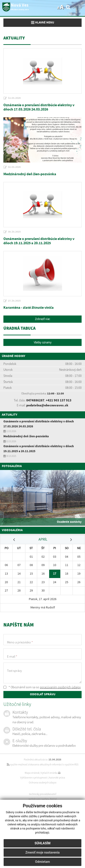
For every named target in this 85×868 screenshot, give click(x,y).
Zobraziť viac (42, 319)
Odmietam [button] (42, 862)
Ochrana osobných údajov (43, 783)
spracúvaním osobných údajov (60, 687)
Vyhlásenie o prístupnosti (34, 778)
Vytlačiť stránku (51, 773)
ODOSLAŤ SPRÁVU (43, 694)
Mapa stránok (32, 773)
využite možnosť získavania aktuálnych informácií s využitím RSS (43, 764)
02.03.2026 (14, 167)
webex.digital (49, 799)
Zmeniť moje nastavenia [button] (42, 852)
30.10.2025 (14, 232)
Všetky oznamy (43, 342)
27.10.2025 (14, 301)
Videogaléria (12, 530)
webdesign (34, 799)
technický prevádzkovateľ (43, 794)
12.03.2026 (14, 98)
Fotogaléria (12, 466)
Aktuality (10, 415)
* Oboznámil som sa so (42, 687)
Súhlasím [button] (43, 843)
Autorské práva (57, 778)
